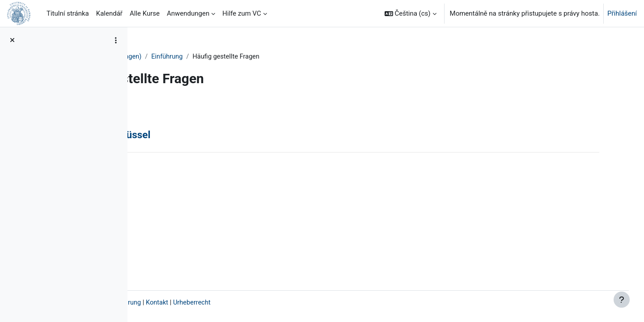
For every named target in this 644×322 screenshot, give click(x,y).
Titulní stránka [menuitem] (68, 13)
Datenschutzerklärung (216, 303)
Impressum (162, 303)
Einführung (275, 57)
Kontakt (266, 303)
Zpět (157, 109)
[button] (411, 13)
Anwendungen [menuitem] (188, 13)
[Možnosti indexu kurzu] (116, 40)
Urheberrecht (301, 303)
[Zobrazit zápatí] (622, 300)
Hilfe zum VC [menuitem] (242, 13)
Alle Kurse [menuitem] (145, 13)
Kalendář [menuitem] (109, 13)
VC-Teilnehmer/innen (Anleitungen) (197, 57)
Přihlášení (622, 13)
